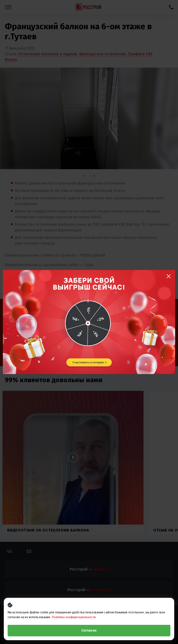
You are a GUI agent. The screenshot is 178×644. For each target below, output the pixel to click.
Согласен (89, 630)
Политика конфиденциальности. (74, 617)
